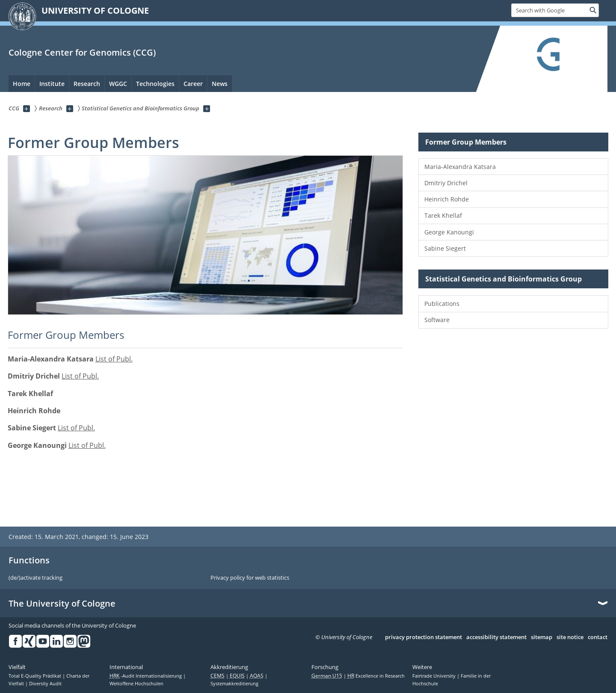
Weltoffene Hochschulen (136, 684)
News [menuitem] (220, 84)
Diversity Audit (45, 684)
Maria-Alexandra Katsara (460, 167)
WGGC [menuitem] (118, 84)
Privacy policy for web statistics (250, 578)
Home (22, 84)
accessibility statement (496, 637)
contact (598, 637)
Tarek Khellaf (443, 215)
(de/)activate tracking (36, 578)
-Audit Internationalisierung (146, 676)
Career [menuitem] (193, 84)
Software (437, 320)
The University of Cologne (62, 604)
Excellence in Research (376, 676)
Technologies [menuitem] (155, 84)
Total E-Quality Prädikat (36, 676)
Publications (442, 304)
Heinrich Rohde (447, 199)
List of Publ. (114, 359)
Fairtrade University (435, 676)
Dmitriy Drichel (446, 183)
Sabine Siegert (445, 248)
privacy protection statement (423, 637)
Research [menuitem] (87, 84)
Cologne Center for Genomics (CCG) (82, 52)
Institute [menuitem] (52, 84)
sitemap (542, 637)
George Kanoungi (449, 232)
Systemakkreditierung (234, 684)
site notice (570, 637)
